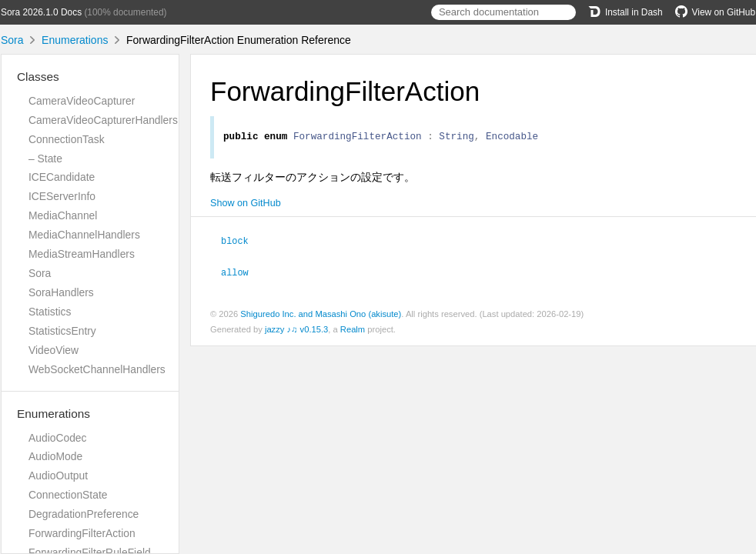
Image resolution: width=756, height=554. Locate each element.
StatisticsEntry (62, 331)
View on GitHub (715, 12)
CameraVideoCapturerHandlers (103, 120)
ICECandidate (62, 177)
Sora (12, 40)
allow (241, 273)
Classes (38, 77)
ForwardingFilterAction (82, 533)
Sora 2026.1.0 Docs (41, 12)
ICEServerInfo (62, 196)
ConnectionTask (67, 139)
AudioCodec (58, 438)
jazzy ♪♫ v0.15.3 (296, 330)
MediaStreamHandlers (82, 254)
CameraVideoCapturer (82, 101)
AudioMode (55, 456)
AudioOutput (58, 476)
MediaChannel (63, 215)
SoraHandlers (61, 292)
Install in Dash (626, 12)
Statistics (50, 312)
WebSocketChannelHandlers (97, 369)
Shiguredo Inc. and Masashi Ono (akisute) (321, 315)
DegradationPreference (84, 514)
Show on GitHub (246, 205)
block (241, 242)
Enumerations (75, 40)
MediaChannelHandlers (84, 235)
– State (45, 159)
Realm (353, 330)
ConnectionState (68, 495)
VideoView (54, 350)
